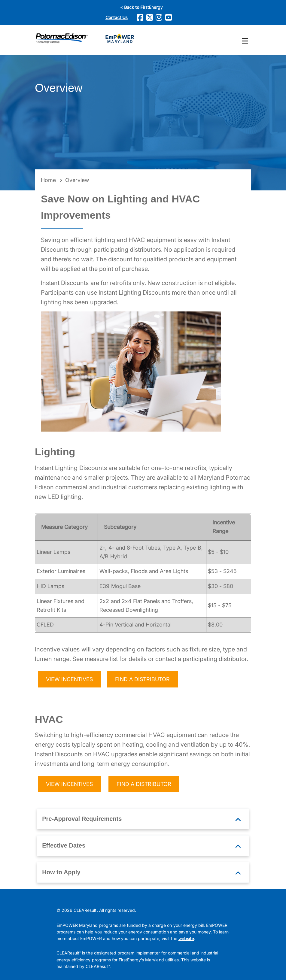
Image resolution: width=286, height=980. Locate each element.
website (186, 939)
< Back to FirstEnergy (141, 7)
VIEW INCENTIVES (69, 680)
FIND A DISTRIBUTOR (142, 680)
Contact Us (116, 17)
